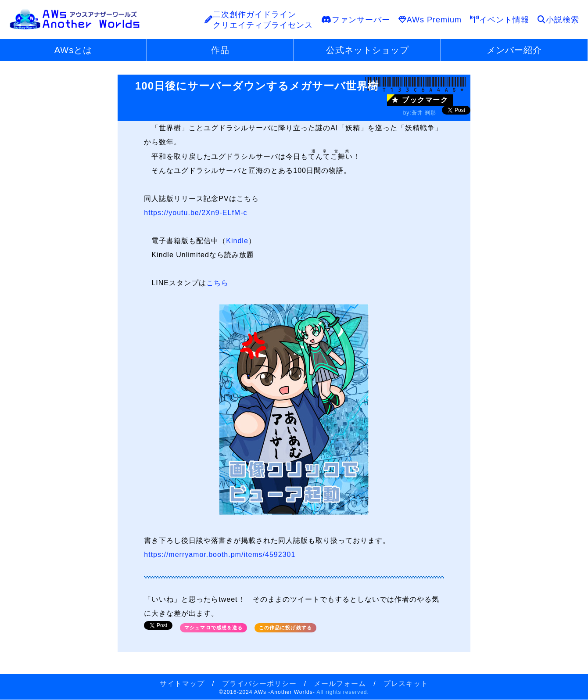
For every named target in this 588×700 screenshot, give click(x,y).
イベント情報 (500, 20)
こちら (217, 283)
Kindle (237, 241)
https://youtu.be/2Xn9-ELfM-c (195, 213)
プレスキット (406, 684)
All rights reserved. (342, 692)
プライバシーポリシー (259, 684)
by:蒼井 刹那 (420, 113)
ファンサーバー (356, 20)
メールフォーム (340, 684)
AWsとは (73, 50)
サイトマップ (182, 684)
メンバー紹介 (514, 50)
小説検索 (558, 20)
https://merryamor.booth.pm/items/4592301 (220, 555)
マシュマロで (213, 628)
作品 (220, 50)
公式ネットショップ (367, 50)
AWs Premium (430, 20)
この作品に (285, 628)
